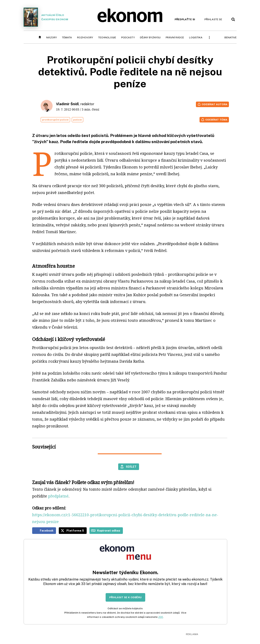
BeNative (231, 37)
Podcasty (128, 37)
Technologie (107, 37)
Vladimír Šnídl (67, 104)
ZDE (161, 617)
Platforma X (75, 530)
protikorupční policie (55, 120)
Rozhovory (85, 37)
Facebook (47, 530)
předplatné (58, 496)
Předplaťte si (185, 19)
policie (78, 120)
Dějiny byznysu (150, 37)
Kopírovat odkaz (109, 530)
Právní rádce (175, 37)
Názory (52, 37)
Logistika (196, 37)
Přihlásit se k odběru (125, 597)
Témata (67, 37)
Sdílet (131, 467)
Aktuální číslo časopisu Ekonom (46, 17)
